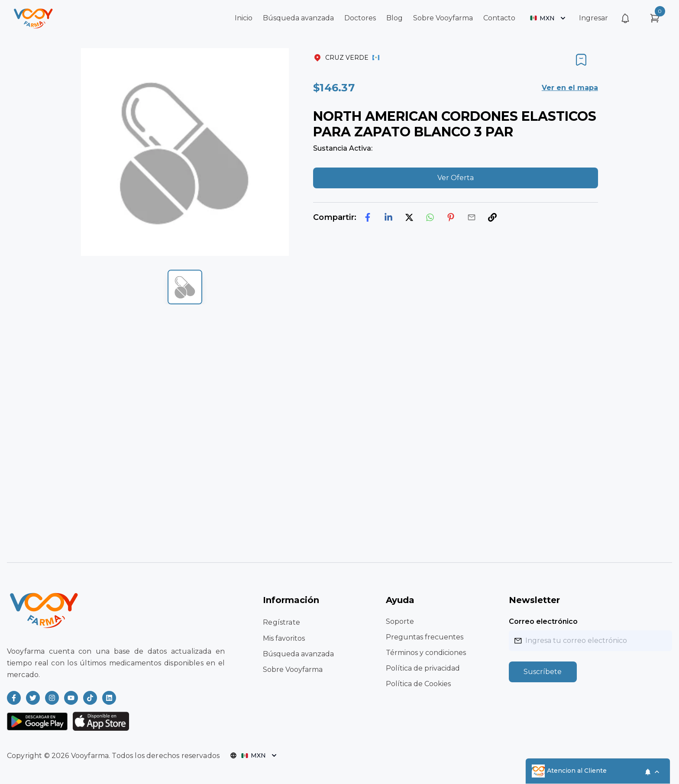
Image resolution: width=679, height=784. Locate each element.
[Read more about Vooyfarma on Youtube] (71, 698)
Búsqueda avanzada (298, 18)
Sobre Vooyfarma (443, 18)
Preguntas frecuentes (425, 637)
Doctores (360, 18)
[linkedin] (388, 217)
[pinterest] (451, 217)
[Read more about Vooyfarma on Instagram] (52, 698)
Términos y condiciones (426, 653)
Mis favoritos (284, 638)
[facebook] (368, 217)
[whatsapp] (430, 217)
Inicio (244, 18)
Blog (394, 18)
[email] (472, 217)
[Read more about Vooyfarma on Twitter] (33, 698)
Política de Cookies (418, 684)
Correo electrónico (543, 621)
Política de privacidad (423, 668)
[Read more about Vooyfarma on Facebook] (14, 698)
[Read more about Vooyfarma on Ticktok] (90, 698)
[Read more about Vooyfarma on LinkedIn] (109, 698)
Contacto (499, 18)
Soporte (400, 621)
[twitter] (409, 217)
